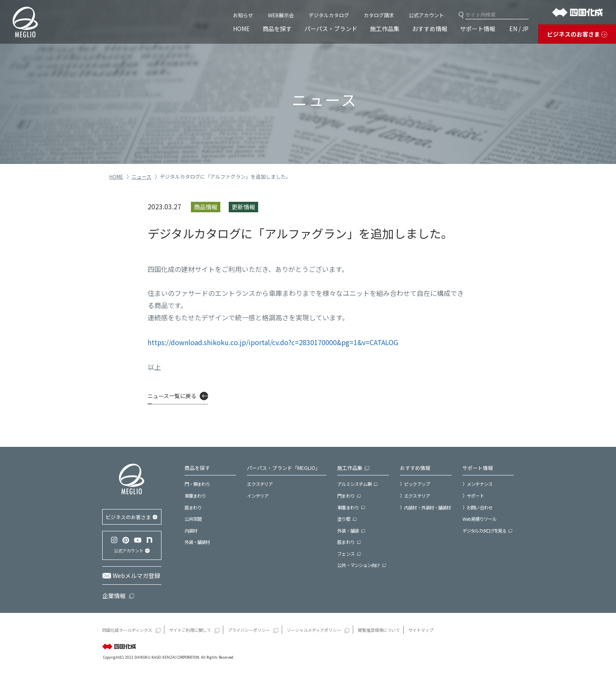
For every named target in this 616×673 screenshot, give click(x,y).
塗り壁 (344, 519)
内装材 (191, 530)
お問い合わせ (480, 507)
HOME (241, 29)
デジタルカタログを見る (484, 530)
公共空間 (193, 519)
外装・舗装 (348, 530)
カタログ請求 (379, 15)
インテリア (258, 496)
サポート (475, 496)
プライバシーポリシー (249, 630)
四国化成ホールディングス (127, 630)
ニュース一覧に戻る (172, 396)
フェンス (346, 554)
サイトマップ (421, 630)
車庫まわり (195, 496)
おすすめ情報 (430, 29)
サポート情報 (478, 29)
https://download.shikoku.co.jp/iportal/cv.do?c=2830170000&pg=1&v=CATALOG (273, 342)
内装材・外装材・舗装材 (427, 507)
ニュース (141, 176)
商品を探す (277, 29)
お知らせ (243, 15)
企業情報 (114, 596)
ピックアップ (417, 484)
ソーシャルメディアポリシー (314, 630)
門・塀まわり (197, 484)
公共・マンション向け (358, 565)
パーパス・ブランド (331, 29)
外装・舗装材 (197, 542)
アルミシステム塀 (354, 484)
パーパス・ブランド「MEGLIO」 (284, 468)
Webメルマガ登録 (136, 575)
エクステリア (260, 484)
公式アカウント (426, 15)
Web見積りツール (479, 519)
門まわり (346, 496)
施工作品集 (385, 29)
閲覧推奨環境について (379, 630)
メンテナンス (480, 484)
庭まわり (193, 507)
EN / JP (519, 29)
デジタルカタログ (329, 15)
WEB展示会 (281, 15)
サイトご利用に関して (190, 630)
